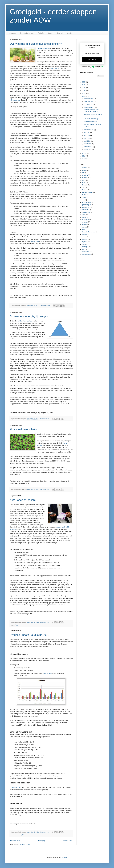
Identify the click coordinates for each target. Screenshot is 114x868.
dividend (85, 190)
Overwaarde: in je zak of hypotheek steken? (36, 44)
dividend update (20, 835)
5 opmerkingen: (45, 419)
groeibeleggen (86, 205)
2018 (84, 159)
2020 (84, 153)
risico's (84, 229)
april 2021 (87, 141)
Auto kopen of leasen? (23, 500)
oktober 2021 (88, 104)
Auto (16, 625)
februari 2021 (89, 147)
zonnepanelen (86, 254)
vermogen (85, 247)
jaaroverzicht (86, 212)
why (83, 249)
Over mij (60, 33)
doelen (84, 195)
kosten (84, 217)
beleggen (85, 178)
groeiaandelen (86, 202)
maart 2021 (88, 144)
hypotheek (85, 207)
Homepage (12, 33)
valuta (84, 244)
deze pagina (17, 788)
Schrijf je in (92, 59)
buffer (84, 183)
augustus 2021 (89, 130)
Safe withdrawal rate (88, 232)
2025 (84, 85)
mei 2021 (87, 138)
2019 (84, 156)
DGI (83, 188)
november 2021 (89, 102)
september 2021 (90, 107)
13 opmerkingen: (45, 306)
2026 (84, 82)
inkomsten (85, 210)
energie (84, 197)
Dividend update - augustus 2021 (29, 635)
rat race (84, 227)
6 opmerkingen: (45, 832)
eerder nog (35, 241)
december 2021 (89, 99)
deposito (85, 185)
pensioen (85, 222)
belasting (85, 175)
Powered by (92, 67)
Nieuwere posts (15, 841)
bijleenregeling (15, 100)
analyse (84, 170)
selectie (84, 234)
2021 (84, 96)
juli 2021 (87, 133)
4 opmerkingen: (45, 489)
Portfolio (41, 33)
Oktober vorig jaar (43, 48)
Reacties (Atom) (25, 844)
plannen (84, 225)
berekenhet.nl (54, 69)
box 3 (84, 180)
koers (84, 215)
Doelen (50, 33)
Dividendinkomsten (27, 33)
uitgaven (85, 242)
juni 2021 (87, 135)
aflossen (85, 168)
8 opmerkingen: (45, 622)
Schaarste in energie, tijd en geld (29, 316)
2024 (84, 88)
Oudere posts (68, 841)
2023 (84, 91)
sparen (84, 237)
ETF (83, 200)
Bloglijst (69, 33)
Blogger (64, 857)
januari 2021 (88, 150)
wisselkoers (86, 252)
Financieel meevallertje (23, 429)
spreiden (85, 239)
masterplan (85, 220)
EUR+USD (48, 673)
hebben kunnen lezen (25, 321)
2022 (84, 93)
